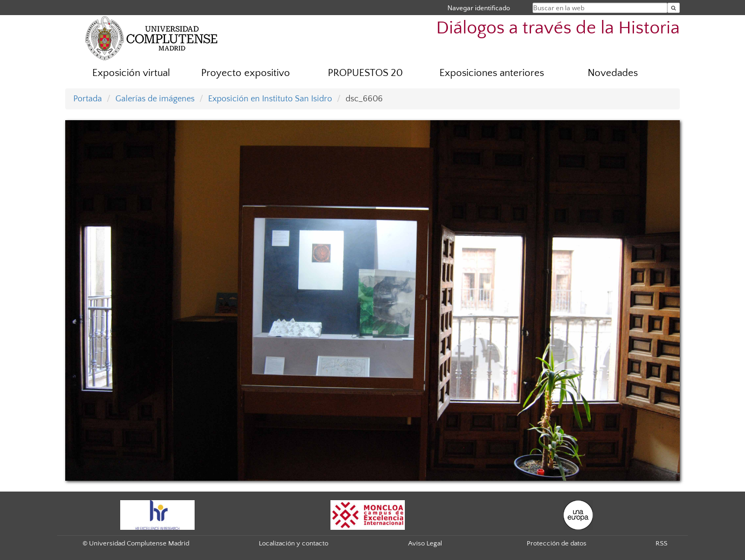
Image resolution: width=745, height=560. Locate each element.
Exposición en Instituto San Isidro (270, 99)
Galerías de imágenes (155, 99)
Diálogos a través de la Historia (558, 28)
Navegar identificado (479, 8)
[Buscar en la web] (674, 8)
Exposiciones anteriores (492, 73)
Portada (88, 99)
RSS (661, 543)
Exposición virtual (131, 73)
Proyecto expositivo (246, 73)
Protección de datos (557, 543)
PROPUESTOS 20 (365, 73)
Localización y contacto (294, 543)
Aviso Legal (425, 543)
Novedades (613, 73)
